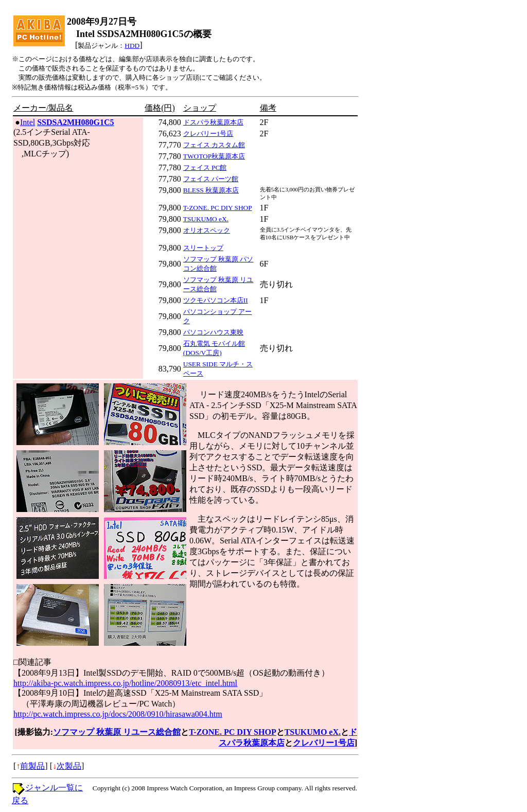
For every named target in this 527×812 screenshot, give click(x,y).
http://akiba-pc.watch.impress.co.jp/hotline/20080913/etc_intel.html (125, 683)
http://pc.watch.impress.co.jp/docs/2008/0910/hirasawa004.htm (118, 714)
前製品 (32, 766)
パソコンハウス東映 (213, 332)
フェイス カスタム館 (214, 145)
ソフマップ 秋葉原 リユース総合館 (117, 732)
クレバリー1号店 (208, 134)
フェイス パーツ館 (211, 179)
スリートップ (203, 248)
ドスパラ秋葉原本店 (213, 122)
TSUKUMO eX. (206, 219)
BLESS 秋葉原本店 (211, 190)
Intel (28, 122)
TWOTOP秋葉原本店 (214, 156)
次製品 (69, 766)
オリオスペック (207, 230)
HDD (132, 46)
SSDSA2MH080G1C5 (75, 122)
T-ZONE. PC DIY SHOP (218, 208)
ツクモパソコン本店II (216, 300)
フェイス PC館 (205, 167)
